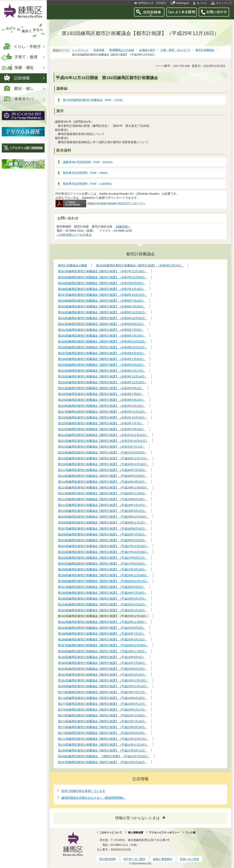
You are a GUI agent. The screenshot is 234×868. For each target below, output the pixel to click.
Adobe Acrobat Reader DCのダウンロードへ (100, 203)
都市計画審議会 (205, 50)
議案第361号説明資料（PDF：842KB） (89, 162)
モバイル (202, 3)
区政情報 (99, 50)
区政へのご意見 (190, 859)
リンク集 (190, 833)
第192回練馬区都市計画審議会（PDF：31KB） (94, 100)
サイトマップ (224, 3)
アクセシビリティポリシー (164, 833)
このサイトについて (111, 833)
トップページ (80, 50)
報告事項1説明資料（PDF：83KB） (86, 173)
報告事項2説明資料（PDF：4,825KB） (88, 184)
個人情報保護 (136, 833)
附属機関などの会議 (122, 50)
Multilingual (183, 3)
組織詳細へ (123, 226)
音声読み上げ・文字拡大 (152, 3)
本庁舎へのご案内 (134, 859)
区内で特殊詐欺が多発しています (83, 791)
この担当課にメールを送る (74, 235)
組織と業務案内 (163, 859)
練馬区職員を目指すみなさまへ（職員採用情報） (94, 798)
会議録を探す (147, 50)
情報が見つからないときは (137, 818)
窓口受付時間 (107, 859)
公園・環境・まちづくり (175, 50)
